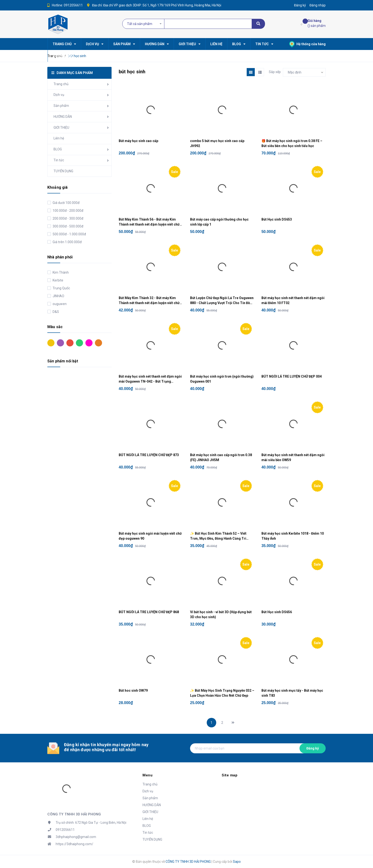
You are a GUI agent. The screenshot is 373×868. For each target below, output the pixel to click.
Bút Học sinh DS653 (277, 219)
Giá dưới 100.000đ (66, 203)
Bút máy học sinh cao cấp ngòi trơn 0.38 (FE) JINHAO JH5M (221, 457)
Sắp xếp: (275, 72)
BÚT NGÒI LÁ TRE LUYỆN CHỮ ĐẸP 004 (292, 376)
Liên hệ (59, 138)
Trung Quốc (61, 288)
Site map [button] (230, 775)
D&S (55, 312)
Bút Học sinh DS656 (277, 612)
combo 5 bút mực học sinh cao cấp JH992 (217, 143)
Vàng (51, 343)
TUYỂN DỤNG (63, 171)
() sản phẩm (317, 23)
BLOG (58, 149)
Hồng (89, 343)
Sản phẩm (61, 106)
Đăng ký (313, 748)
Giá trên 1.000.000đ (67, 242)
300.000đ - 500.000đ (68, 226)
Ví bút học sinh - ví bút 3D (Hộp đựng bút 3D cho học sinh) (221, 614)
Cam (98, 343)
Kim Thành (60, 272)
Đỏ (70, 343)
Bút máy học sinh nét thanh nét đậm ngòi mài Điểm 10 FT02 (293, 300)
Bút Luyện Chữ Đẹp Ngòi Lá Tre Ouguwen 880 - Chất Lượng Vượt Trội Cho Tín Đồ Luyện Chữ (222, 301)
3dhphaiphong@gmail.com (76, 837)
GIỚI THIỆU (61, 128)
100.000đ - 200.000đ (68, 211)
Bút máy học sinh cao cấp (138, 141)
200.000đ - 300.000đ (68, 218)
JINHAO (58, 296)
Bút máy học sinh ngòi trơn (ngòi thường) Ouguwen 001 (222, 379)
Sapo (237, 862)
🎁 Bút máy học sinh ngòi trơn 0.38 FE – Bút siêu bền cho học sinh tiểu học (292, 143)
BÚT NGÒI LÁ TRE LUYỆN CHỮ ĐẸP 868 (149, 612)
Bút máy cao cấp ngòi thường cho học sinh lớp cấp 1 (219, 222)
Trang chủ (61, 84)
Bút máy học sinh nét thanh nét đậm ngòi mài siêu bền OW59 (293, 457)
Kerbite (58, 280)
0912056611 (73, 5)
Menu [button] (147, 775)
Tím (60, 343)
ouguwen (59, 304)
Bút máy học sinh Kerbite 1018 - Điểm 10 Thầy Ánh (293, 536)
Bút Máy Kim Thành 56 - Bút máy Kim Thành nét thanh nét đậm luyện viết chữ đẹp (149, 222)
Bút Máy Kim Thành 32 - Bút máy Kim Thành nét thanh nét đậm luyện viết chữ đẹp (149, 301)
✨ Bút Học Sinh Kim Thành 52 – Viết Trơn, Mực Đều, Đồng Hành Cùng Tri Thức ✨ (218, 536)
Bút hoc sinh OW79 (133, 690)
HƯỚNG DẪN (63, 117)
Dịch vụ (59, 95)
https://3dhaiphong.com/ (74, 844)
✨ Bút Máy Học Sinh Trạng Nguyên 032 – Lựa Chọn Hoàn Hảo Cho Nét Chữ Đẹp (222, 693)
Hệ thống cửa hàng (307, 44)
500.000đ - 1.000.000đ (69, 234)
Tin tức (59, 160)
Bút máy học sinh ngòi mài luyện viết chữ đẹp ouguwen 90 (150, 536)
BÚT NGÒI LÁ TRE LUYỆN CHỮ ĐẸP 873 (149, 455)
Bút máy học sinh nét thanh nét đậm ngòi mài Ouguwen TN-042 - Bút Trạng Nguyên (150, 379)
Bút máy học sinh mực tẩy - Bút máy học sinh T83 (292, 693)
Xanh (79, 343)
